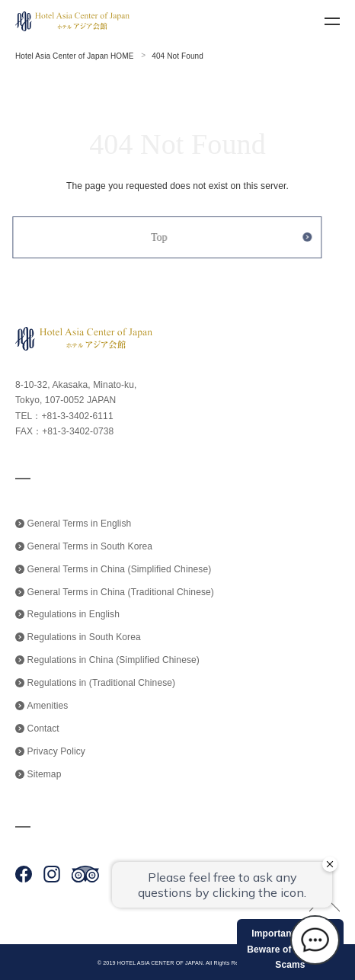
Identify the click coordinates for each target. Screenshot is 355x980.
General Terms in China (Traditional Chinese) (121, 592)
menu (332, 21)
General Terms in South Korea (90, 546)
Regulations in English (74, 614)
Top (153, 237)
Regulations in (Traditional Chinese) (102, 683)
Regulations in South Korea (84, 637)
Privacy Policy (56, 751)
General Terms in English (80, 524)
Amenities (48, 706)
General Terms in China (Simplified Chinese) (120, 569)
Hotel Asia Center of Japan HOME (74, 56)
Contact (43, 729)
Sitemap (45, 774)
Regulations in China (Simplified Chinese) (114, 660)
